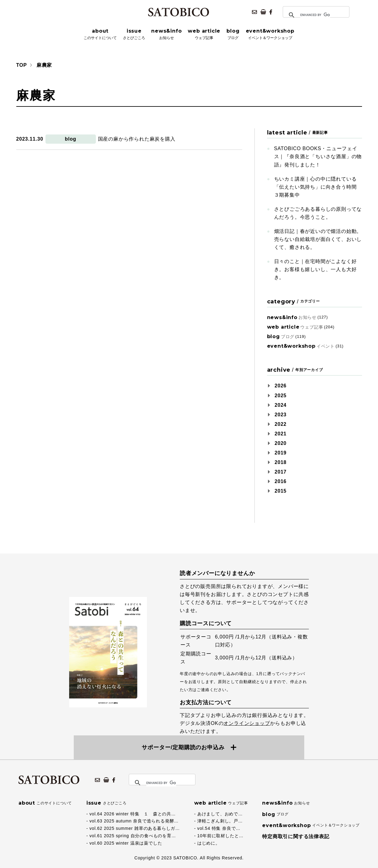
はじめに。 (209, 843)
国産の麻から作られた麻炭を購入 (137, 139)
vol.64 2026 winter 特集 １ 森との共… (133, 814)
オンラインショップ (247, 723)
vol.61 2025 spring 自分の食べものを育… (133, 836)
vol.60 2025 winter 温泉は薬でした (126, 843)
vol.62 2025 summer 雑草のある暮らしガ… (135, 828)
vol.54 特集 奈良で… (219, 828)
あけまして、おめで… (220, 814)
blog (71, 139)
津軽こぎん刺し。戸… (220, 821)
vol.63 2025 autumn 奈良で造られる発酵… (134, 821)
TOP (22, 65)
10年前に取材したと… (220, 836)
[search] (315, 15)
